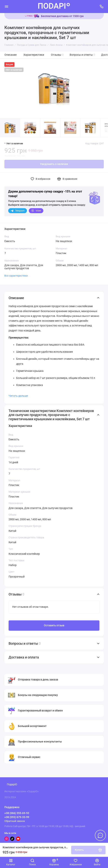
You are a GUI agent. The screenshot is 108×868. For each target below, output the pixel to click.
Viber (36, 211)
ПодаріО (12, 784)
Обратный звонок (15, 821)
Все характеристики (16, 276)
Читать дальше (18, 396)
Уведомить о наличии (54, 164)
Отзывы (57, 55)
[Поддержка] (102, 7)
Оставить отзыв (54, 625)
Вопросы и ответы (82, 55)
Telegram (18, 211)
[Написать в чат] (100, 835)
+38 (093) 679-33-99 (17, 817)
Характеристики (34, 55)
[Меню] (6, 7)
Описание (10, 55)
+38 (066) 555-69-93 (17, 813)
